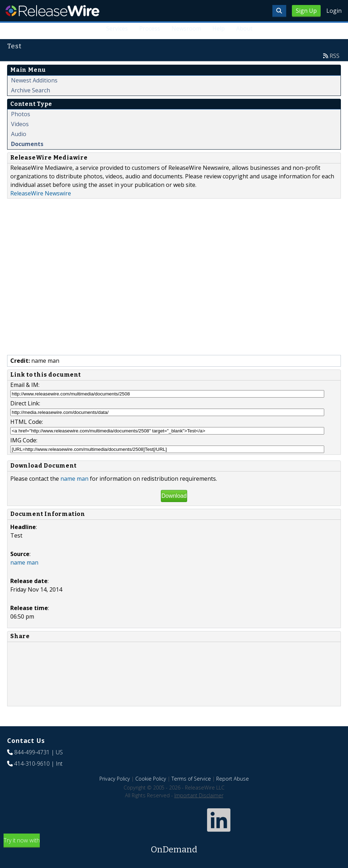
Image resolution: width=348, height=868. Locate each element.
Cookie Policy (151, 779)
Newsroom (186, 28)
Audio (19, 134)
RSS (335, 56)
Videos (20, 124)
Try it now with (174, 846)
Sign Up (306, 11)
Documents (27, 144)
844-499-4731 (32, 752)
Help (219, 28)
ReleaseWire (52, 11)
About (244, 28)
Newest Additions (34, 80)
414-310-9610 (32, 764)
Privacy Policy (115, 779)
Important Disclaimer (199, 795)
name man (74, 479)
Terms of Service (191, 779)
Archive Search (31, 90)
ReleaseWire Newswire (41, 193)
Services (117, 28)
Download (174, 496)
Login (334, 11)
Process (150, 28)
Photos (21, 114)
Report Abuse (233, 779)
